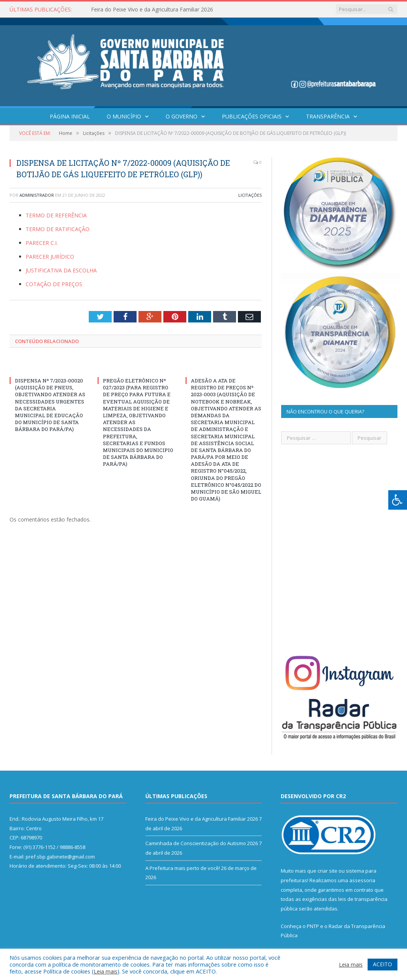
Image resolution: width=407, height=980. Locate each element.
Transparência (328, 116)
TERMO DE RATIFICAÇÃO (58, 229)
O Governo (182, 116)
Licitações (250, 195)
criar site (327, 871)
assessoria (362, 880)
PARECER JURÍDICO (50, 257)
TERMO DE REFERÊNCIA (56, 215)
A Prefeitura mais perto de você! (183, 868)
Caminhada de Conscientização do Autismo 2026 (202, 843)
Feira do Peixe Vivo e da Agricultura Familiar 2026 (152, 10)
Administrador (37, 195)
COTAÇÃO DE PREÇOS (54, 284)
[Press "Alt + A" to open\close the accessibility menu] (398, 500)
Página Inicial (70, 116)
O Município (124, 116)
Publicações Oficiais (252, 116)
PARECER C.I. (42, 243)
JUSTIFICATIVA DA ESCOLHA (61, 270)
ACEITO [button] (383, 964)
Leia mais (106, 971)
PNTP (313, 926)
